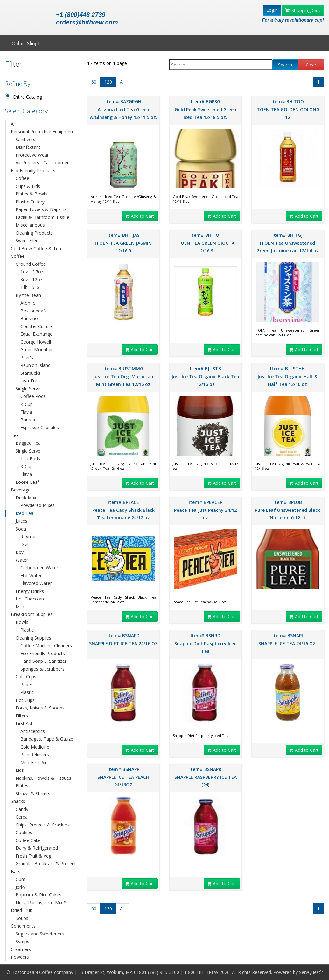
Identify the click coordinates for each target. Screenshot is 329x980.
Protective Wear (32, 155)
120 (108, 82)
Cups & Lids (28, 186)
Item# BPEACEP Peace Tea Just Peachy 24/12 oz (205, 510)
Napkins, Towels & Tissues (43, 778)
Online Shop (25, 44)
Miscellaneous (30, 225)
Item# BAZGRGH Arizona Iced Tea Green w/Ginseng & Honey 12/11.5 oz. (123, 109)
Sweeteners (28, 240)
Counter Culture (37, 326)
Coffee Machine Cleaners (46, 645)
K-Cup (27, 404)
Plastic (27, 630)
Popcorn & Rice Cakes (38, 895)
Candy (22, 809)
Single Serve (28, 389)
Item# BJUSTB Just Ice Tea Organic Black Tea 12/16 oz (205, 376)
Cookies (24, 832)
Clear (311, 65)
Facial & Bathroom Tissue (42, 217)
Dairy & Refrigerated (37, 848)
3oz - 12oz (31, 280)
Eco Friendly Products (33, 171)
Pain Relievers (35, 754)
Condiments (23, 926)
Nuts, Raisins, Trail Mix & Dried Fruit (39, 907)
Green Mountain (37, 350)
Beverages (22, 490)
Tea (15, 435)
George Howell (36, 342)
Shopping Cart (303, 10)
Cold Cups (26, 677)
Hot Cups (25, 700)
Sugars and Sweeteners (40, 934)
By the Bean (28, 295)
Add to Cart (140, 216)
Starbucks (30, 373)
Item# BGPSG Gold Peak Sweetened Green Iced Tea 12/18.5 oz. (206, 109)
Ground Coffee (31, 264)
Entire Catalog (28, 97)
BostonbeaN (34, 311)
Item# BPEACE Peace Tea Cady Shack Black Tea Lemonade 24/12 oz (123, 510)
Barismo (29, 318)
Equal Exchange (36, 334)
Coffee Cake (28, 840)
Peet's (27, 357)
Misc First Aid (34, 762)
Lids (20, 770)
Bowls (22, 622)
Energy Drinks (30, 591)
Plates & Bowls (31, 194)
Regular (28, 536)
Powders (20, 957)
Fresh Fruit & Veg (33, 856)
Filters (22, 716)
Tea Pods (30, 459)
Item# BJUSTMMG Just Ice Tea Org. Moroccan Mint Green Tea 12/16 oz (123, 376)
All (13, 124)
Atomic (28, 303)
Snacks (18, 801)
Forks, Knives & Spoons (40, 708)
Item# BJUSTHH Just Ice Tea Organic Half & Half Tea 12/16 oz (287, 376)
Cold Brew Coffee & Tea (36, 248)
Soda (21, 529)
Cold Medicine (35, 747)
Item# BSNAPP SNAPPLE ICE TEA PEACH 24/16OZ (123, 777)
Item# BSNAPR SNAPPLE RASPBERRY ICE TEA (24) (206, 777)
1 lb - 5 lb (30, 287)
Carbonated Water (39, 568)
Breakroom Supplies (32, 614)
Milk (20, 607)
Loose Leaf (27, 482)
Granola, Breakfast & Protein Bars (43, 867)
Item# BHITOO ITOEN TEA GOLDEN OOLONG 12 (287, 109)
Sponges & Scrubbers (42, 669)
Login (272, 10)
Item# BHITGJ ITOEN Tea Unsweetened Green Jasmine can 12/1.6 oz (288, 243)
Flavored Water (36, 583)
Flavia (26, 412)
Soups (22, 918)
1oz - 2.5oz (32, 272)
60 (94, 82)
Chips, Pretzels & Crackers (43, 825)
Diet (25, 544)
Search (285, 65)
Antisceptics (33, 731)
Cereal (22, 817)
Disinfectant (28, 147)
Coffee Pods (33, 396)
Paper (26, 685)
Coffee (22, 178)
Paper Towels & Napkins (41, 209)
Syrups (22, 941)
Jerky (21, 887)
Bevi (20, 552)
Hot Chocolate (31, 599)
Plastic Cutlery (30, 202)
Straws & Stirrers (33, 794)
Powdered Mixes (38, 505)
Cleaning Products (34, 233)
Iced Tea (24, 513)
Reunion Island (35, 365)
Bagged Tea (28, 443)
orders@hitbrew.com (87, 22)
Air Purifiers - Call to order (42, 163)
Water (22, 560)
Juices (21, 521)
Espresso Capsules (40, 427)
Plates (22, 786)
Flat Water (31, 576)
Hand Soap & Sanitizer (43, 661)
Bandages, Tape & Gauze (47, 739)
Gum (21, 879)
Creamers (21, 949)
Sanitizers (25, 139)
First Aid (24, 723)
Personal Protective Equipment (43, 131)
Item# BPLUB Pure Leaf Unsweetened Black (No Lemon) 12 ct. (287, 510)
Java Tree (30, 381)
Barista (28, 420)
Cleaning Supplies (33, 638)
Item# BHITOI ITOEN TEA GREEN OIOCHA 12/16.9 (205, 243)
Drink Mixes (28, 498)
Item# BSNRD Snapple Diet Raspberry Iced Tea (206, 643)
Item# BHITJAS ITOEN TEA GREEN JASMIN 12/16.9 (123, 243)
